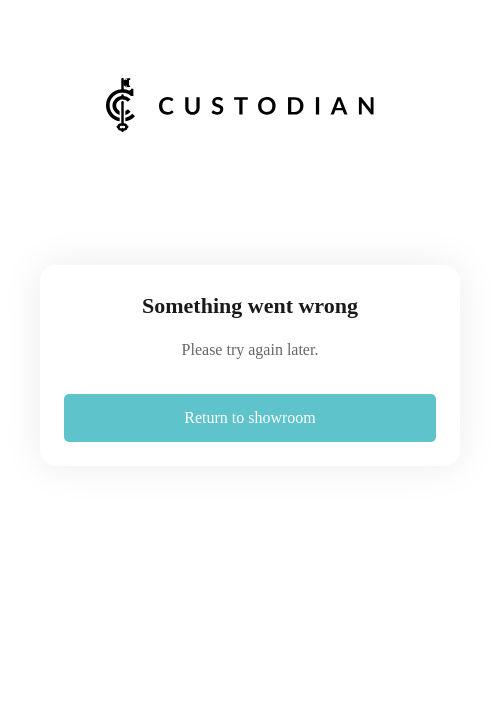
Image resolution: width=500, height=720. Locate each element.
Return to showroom (250, 417)
